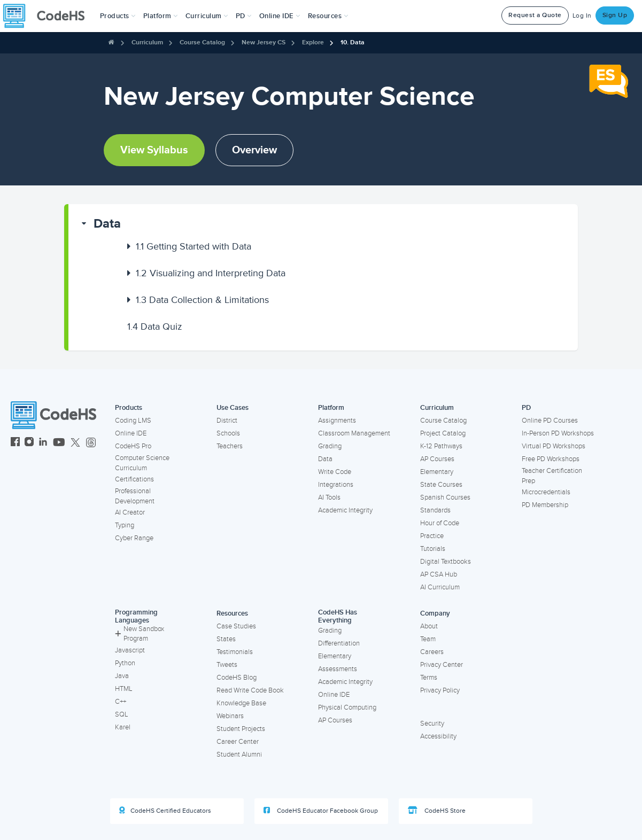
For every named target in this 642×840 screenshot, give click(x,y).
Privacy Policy (440, 690)
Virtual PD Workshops (554, 446)
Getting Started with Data (194, 246)
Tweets (227, 665)
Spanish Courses (445, 497)
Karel (123, 727)
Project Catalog (443, 433)
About (429, 626)
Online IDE (131, 433)
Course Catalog (202, 42)
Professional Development (135, 496)
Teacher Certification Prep (552, 476)
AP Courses (437, 459)
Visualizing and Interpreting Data (211, 273)
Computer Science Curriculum (142, 463)
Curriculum (147, 42)
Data (107, 224)
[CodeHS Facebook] (15, 443)
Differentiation (339, 643)
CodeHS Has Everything (338, 616)
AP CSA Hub (439, 574)
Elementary (437, 472)
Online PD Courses (550, 421)
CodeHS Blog (237, 678)
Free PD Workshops (551, 459)
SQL (122, 714)
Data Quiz (155, 326)
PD (526, 408)
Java (122, 676)
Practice (432, 536)
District (227, 421)
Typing (125, 525)
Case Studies (236, 626)
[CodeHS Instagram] (29, 443)
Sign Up (615, 15)
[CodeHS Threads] (91, 443)
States (226, 639)
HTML (124, 689)
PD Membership (545, 505)
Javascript (130, 650)
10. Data (353, 42)
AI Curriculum (440, 587)
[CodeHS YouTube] (59, 443)
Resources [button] (328, 16)
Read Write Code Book (250, 690)
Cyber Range (134, 538)
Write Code (335, 472)
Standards (435, 510)
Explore (313, 42)
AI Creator (130, 512)
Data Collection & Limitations (202, 300)
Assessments (338, 669)
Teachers (230, 446)
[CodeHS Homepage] (48, 16)
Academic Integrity (345, 510)
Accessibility (438, 736)
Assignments (337, 421)
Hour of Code (440, 523)
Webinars (230, 716)
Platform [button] (161, 16)
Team (428, 639)
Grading (330, 446)
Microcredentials (546, 492)
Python (125, 663)
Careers (432, 652)
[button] (118, 16)
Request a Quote (535, 15)
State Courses (441, 485)
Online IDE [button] (280, 16)
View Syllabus (154, 150)
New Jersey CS (264, 42)
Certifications (134, 479)
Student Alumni (239, 755)
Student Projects (241, 729)
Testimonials (235, 652)
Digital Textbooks (446, 562)
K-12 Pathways (441, 446)
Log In (582, 16)
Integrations (336, 485)
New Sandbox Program (140, 634)
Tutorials (433, 549)
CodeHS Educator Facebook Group (321, 811)
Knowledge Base (241, 703)
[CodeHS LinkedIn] (43, 443)
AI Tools (329, 497)
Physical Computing (347, 707)
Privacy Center (442, 665)
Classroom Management (354, 433)
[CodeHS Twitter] (75, 443)
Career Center (238, 742)
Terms (429, 678)
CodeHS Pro (133, 446)
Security (432, 724)
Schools (228, 433)
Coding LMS (133, 421)
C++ (121, 702)
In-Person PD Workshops (558, 433)
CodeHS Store (437, 811)
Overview (254, 150)
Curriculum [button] (207, 16)
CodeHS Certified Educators (165, 811)
